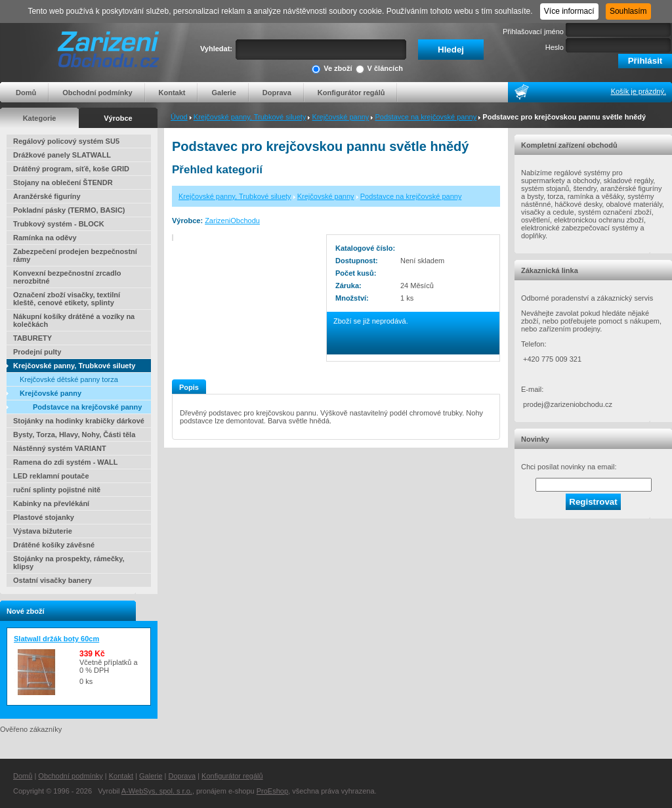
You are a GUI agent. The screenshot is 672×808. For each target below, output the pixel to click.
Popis (189, 387)
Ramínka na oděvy (45, 238)
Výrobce (118, 118)
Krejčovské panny (341, 117)
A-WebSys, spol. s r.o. (157, 791)
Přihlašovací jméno (533, 32)
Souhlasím (628, 11)
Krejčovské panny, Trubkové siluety (250, 117)
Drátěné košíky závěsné (54, 545)
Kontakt (172, 93)
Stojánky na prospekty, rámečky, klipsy (69, 563)
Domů (26, 93)
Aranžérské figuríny (47, 196)
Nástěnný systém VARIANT (60, 448)
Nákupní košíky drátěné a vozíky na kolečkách (74, 320)
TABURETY (32, 338)
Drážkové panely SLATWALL (62, 155)
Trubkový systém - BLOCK (59, 224)
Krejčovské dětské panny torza (69, 379)
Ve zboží (332, 69)
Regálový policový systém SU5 (66, 141)
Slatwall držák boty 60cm (56, 639)
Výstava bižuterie (43, 531)
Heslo (555, 47)
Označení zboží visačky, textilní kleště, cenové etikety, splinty (67, 299)
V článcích (379, 69)
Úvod (179, 117)
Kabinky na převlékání (51, 503)
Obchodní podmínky (97, 93)
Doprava (277, 93)
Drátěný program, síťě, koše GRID (71, 169)
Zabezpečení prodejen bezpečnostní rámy (75, 255)
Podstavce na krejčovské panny (426, 117)
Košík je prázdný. (639, 91)
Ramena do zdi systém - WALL (66, 462)
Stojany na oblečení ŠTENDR (63, 182)
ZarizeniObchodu (232, 221)
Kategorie (40, 118)
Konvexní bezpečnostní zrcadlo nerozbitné (67, 277)
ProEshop (272, 791)
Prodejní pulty (37, 352)
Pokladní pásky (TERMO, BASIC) (69, 210)
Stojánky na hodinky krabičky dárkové (79, 421)
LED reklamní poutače (51, 476)
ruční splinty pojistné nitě (57, 490)
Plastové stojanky (44, 517)
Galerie (223, 93)
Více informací (569, 11)
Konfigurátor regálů (351, 93)
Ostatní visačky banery (52, 580)
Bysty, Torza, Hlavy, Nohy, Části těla (74, 435)
